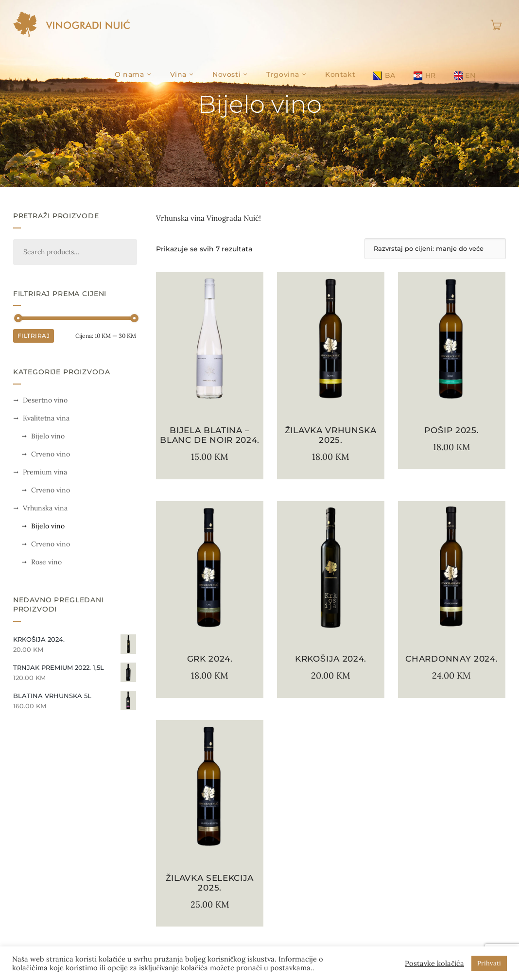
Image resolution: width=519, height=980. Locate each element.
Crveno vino (51, 454)
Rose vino (46, 562)
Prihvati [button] (489, 963)
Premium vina (45, 472)
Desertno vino (45, 400)
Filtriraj (34, 336)
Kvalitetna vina (46, 418)
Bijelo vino (48, 436)
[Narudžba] (435, 249)
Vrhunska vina (45, 508)
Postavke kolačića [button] (434, 963)
